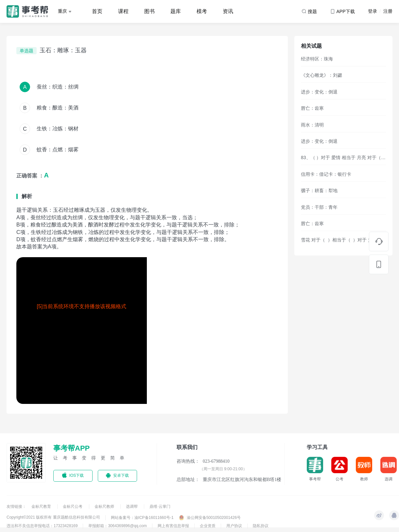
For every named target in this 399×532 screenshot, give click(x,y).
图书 (149, 11)
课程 (123, 11)
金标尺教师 (105, 507)
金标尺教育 (42, 507)
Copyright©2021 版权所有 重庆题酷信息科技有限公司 (53, 517)
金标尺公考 (73, 507)
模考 (202, 11)
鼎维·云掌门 (160, 507)
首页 (97, 11)
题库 (176, 11)
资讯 (228, 11)
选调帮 (132, 507)
